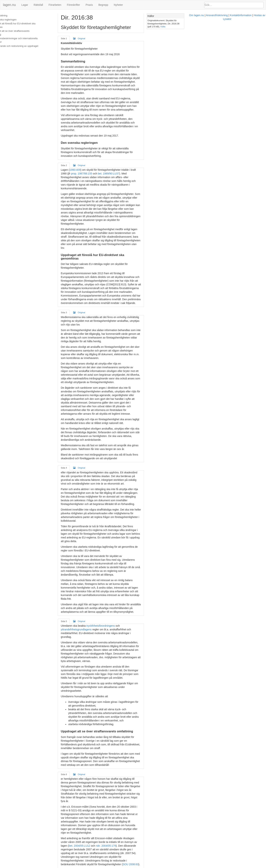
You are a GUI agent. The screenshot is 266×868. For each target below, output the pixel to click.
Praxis (89, 5)
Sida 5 (74, 476)
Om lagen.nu (131, 866)
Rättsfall (38, 5)
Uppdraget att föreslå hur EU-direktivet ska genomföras (25, 25)
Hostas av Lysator (199, 866)
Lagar (25, 5)
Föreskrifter (73, 5)
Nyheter (118, 5)
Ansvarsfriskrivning (151, 866)
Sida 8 (74, 799)
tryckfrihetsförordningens (111, 481)
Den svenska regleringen (16, 20)
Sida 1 (74, 38)
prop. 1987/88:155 (167, 144)
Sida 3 (74, 242)
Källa (226, 24)
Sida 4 (74, 364)
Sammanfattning (11, 16)
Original (89, 38)
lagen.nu (9, 5)
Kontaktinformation (175, 866)
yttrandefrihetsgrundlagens (146, 481)
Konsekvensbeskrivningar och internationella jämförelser (26, 37)
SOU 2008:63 (155, 649)
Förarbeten (55, 5)
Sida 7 (74, 696)
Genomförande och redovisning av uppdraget (27, 42)
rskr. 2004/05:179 (145, 638)
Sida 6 (74, 592)
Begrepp (103, 5)
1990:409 (85, 144)
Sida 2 (74, 139)
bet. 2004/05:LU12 (118, 638)
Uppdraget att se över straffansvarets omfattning (28, 31)
